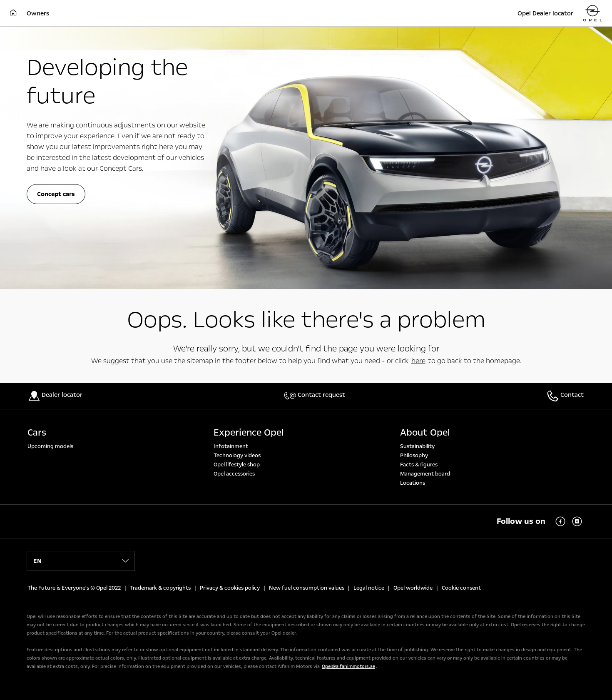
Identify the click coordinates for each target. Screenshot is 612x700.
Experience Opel (249, 433)
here (418, 361)
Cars (37, 433)
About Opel (425, 433)
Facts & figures (419, 465)
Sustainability (417, 446)
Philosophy (414, 456)
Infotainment (231, 446)
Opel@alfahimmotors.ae (348, 666)
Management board (425, 474)
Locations (413, 483)
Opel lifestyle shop (237, 465)
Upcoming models (50, 446)
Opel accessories (234, 474)
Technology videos (237, 456)
